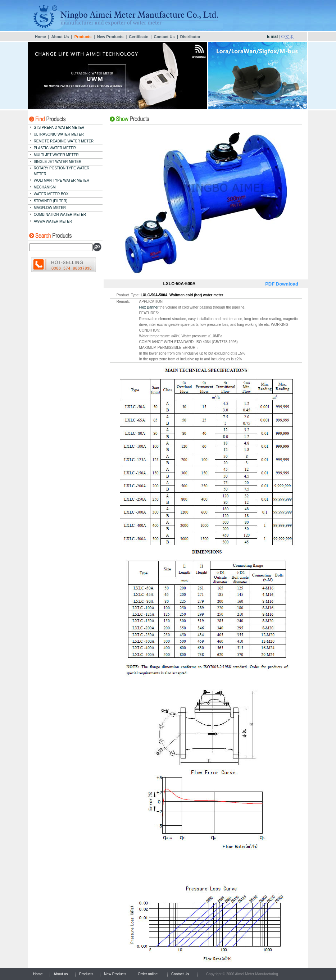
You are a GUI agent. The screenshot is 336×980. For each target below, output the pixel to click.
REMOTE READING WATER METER (64, 141)
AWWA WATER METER (53, 221)
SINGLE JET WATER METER (58, 162)
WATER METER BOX (51, 194)
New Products (110, 37)
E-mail (273, 36)
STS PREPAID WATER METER (59, 127)
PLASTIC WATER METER (55, 148)
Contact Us (164, 37)
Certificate (139, 37)
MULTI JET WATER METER (56, 155)
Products (86, 974)
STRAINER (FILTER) (51, 201)
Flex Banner (149, 307)
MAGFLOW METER (50, 208)
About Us (60, 37)
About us (61, 974)
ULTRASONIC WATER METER (59, 134)
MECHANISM (45, 187)
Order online (148, 974)
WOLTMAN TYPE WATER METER (62, 180)
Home (40, 37)
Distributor (190, 37)
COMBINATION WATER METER (60, 215)
